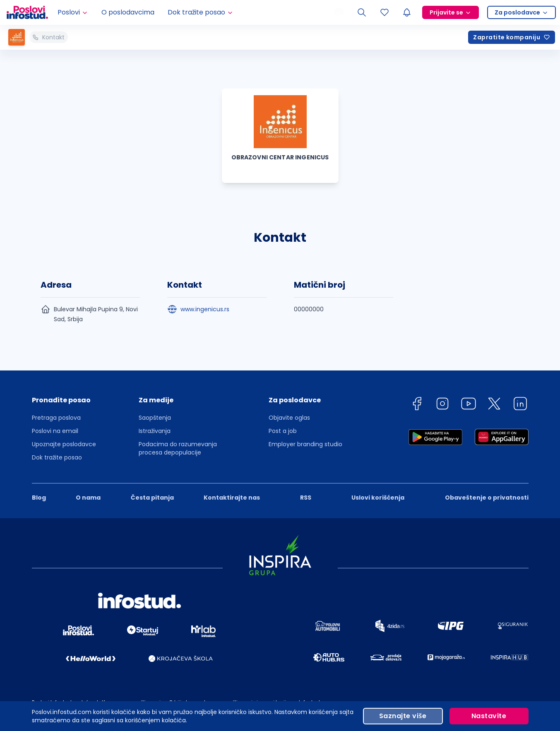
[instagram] (442, 405)
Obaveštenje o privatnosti (487, 498)
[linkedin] (520, 405)
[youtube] (469, 405)
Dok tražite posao (57, 457)
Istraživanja (155, 431)
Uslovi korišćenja (378, 498)
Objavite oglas (289, 418)
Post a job (283, 431)
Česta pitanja (152, 498)
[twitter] (494, 405)
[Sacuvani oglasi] (385, 12)
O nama (88, 498)
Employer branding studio (305, 444)
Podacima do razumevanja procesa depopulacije (178, 448)
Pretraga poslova (56, 418)
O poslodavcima (128, 12)
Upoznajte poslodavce (64, 444)
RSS (306, 498)
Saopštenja (155, 418)
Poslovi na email (55, 431)
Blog (39, 498)
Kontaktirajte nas (232, 498)
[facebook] (417, 405)
